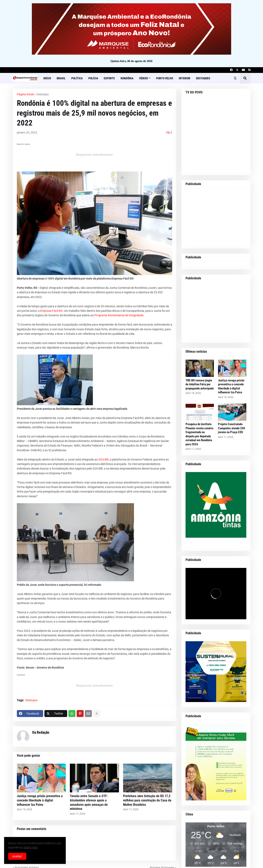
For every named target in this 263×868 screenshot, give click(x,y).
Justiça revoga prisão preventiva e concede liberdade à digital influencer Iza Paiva (40, 800)
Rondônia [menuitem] (127, 78)
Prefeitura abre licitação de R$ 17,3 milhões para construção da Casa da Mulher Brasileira (147, 800)
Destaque (43, 94)
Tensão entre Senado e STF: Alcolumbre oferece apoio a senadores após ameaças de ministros (89, 802)
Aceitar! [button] (17, 856)
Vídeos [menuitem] (144, 78)
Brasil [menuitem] (61, 78)
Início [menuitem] (47, 78)
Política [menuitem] (77, 78)
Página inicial (25, 94)
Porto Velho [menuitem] (165, 78)
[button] (235, 78)
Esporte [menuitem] (109, 78)
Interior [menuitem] (185, 78)
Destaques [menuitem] (203, 78)
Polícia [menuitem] (93, 78)
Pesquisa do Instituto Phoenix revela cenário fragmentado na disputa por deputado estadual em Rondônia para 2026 (199, 434)
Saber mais (31, 847)
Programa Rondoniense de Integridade (119, 315)
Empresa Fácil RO (51, 311)
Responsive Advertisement (94, 155)
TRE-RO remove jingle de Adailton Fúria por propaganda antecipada (200, 384)
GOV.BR (103, 459)
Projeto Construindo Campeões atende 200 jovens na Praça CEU (232, 428)
